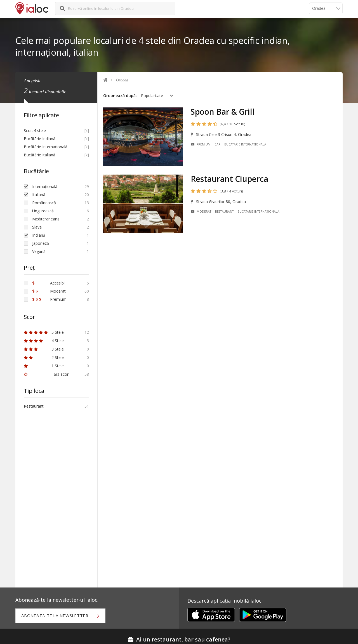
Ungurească (43, 211)
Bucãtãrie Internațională (245, 144)
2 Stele (44, 357)
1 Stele (44, 366)
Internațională (45, 186)
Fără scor (46, 374)
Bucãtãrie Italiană (40, 155)
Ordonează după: (120, 96)
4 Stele (44, 341)
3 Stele (44, 349)
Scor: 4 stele (35, 131)
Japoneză (41, 243)
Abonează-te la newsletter (55, 616)
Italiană (39, 195)
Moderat (201, 211)
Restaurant (224, 211)
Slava (37, 227)
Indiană (39, 235)
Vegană (39, 251)
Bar (217, 144)
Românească (44, 203)
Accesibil (49, 283)
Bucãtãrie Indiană (40, 139)
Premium (201, 144)
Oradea (122, 80)
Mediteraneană (46, 219)
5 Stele (44, 332)
